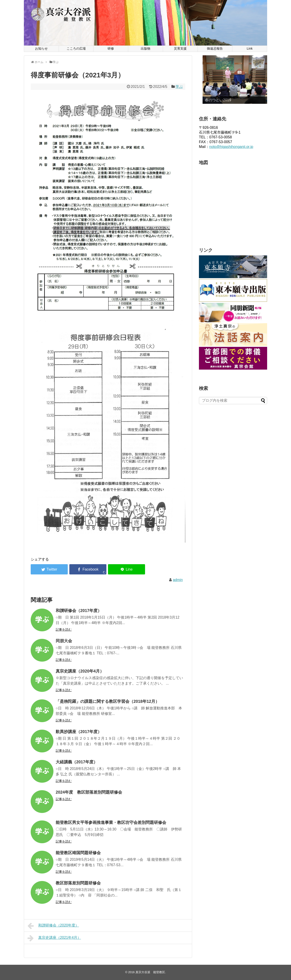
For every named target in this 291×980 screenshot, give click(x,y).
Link (250, 48)
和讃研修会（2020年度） (53, 926)
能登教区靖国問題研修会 (78, 853)
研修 (111, 48)
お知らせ (41, 48)
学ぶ (179, 87)
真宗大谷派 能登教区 (150, 972)
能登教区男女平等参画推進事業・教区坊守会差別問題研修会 (111, 823)
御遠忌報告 (215, 48)
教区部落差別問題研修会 (78, 883)
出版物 (145, 48)
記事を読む (64, 630)
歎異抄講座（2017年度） (79, 732)
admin (178, 580)
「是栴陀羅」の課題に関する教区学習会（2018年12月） (108, 701)
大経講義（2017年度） (77, 762)
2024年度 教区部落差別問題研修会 (89, 792)
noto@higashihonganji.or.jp (231, 147)
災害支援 (180, 48)
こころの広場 (76, 48)
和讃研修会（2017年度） (79, 611)
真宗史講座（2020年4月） (80, 671)
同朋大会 (64, 641)
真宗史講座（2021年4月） (54, 938)
